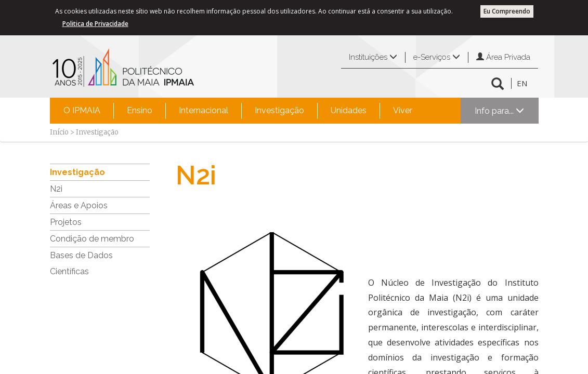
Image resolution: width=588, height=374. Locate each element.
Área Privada (503, 57)
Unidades (349, 110)
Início (59, 132)
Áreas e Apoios (79, 205)
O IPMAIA (82, 110)
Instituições (373, 57)
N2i (56, 189)
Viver (403, 110)
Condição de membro (92, 239)
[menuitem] (82, 111)
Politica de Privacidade (95, 24)
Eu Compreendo (507, 11)
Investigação (279, 110)
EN (522, 83)
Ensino (140, 110)
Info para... (499, 111)
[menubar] (238, 111)
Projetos (66, 222)
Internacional (204, 110)
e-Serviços (437, 57)
